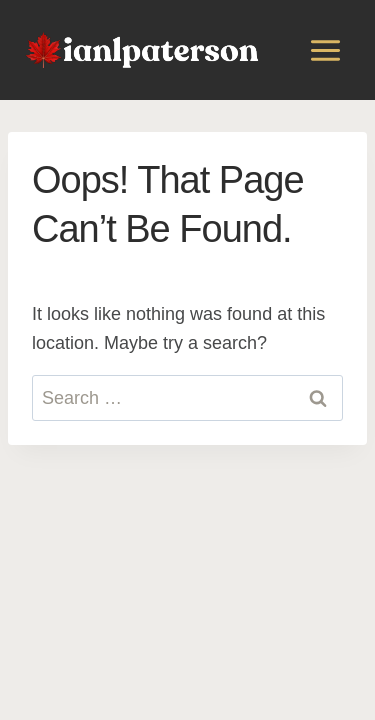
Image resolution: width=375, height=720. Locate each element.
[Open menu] (325, 50)
